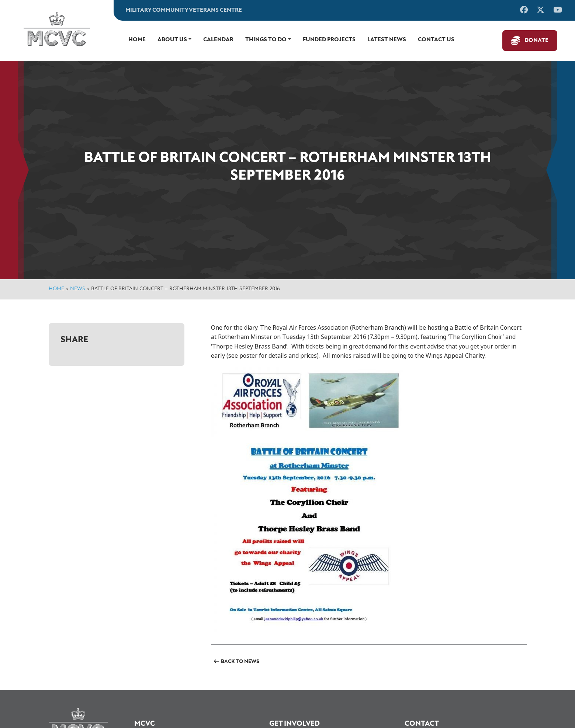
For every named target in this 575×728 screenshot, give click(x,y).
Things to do (266, 40)
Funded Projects (329, 40)
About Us (172, 40)
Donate (536, 41)
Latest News (387, 40)
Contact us (436, 40)
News (78, 289)
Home (137, 40)
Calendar (218, 40)
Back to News (240, 662)
